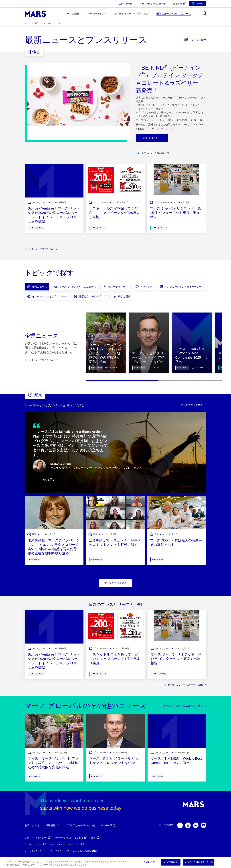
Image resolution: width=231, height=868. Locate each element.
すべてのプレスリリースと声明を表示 (182, 685)
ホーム (27, 23)
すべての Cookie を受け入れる (199, 862)
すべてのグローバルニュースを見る (183, 706)
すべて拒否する (171, 862)
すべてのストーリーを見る (39, 249)
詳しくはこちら (152, 138)
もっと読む (49, 479)
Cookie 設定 (108, 825)
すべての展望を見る (192, 405)
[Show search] (205, 13)
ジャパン (200, 4)
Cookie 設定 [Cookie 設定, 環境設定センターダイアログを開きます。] (149, 862)
